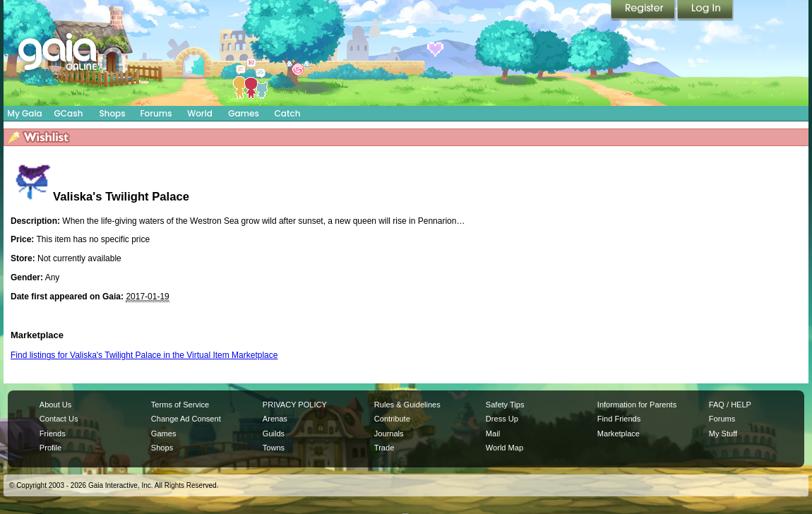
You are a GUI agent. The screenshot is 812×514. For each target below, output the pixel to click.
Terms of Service (180, 405)
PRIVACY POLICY (295, 405)
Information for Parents (637, 405)
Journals (389, 434)
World (200, 113)
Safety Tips (505, 405)
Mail (493, 434)
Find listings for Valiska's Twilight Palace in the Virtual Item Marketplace (144, 355)
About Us (55, 405)
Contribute (392, 419)
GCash (69, 113)
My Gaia (24, 113)
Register (644, 11)
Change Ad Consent (186, 419)
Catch (288, 113)
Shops (112, 113)
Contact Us (59, 419)
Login (705, 11)
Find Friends (619, 419)
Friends (53, 434)
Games (244, 113)
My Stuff (723, 434)
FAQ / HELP (730, 405)
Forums (156, 113)
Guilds (274, 434)
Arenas (275, 419)
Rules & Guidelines (407, 405)
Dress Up (502, 419)
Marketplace (619, 434)
